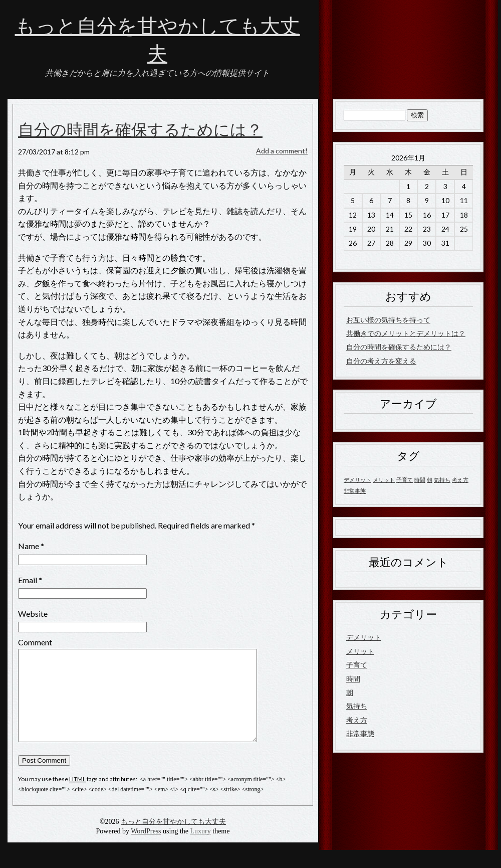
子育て (357, 665)
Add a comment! (282, 151)
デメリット (364, 637)
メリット (360, 651)
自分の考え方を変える (381, 361)
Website (33, 614)
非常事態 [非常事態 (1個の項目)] (355, 491)
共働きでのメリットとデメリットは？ (406, 333)
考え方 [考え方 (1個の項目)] (460, 480)
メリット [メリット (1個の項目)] (384, 480)
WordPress (146, 849)
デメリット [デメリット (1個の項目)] (357, 480)
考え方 (357, 720)
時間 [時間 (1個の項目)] (420, 480)
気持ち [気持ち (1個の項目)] (442, 480)
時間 (353, 679)
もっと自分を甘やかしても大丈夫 (173, 840)
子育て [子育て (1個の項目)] (405, 480)
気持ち (357, 706)
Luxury (201, 849)
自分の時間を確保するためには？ (140, 130)
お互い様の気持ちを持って (388, 320)
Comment (35, 642)
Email (28, 580)
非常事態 (360, 733)
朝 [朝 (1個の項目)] (430, 480)
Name (29, 546)
